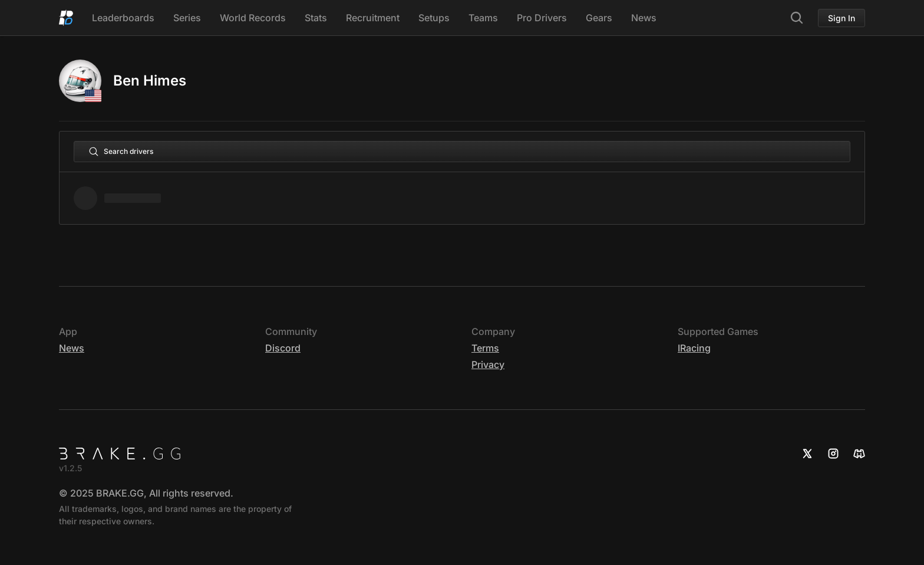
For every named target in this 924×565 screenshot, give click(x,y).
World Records (253, 18)
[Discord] (859, 454)
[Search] (797, 18)
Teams (483, 18)
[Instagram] (833, 454)
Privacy (488, 364)
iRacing (694, 348)
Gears (599, 18)
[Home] (66, 18)
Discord (283, 348)
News (644, 18)
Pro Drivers (542, 18)
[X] (807, 454)
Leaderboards (123, 18)
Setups (434, 18)
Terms (485, 348)
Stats (316, 18)
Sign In (841, 18)
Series (187, 18)
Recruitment (373, 18)
